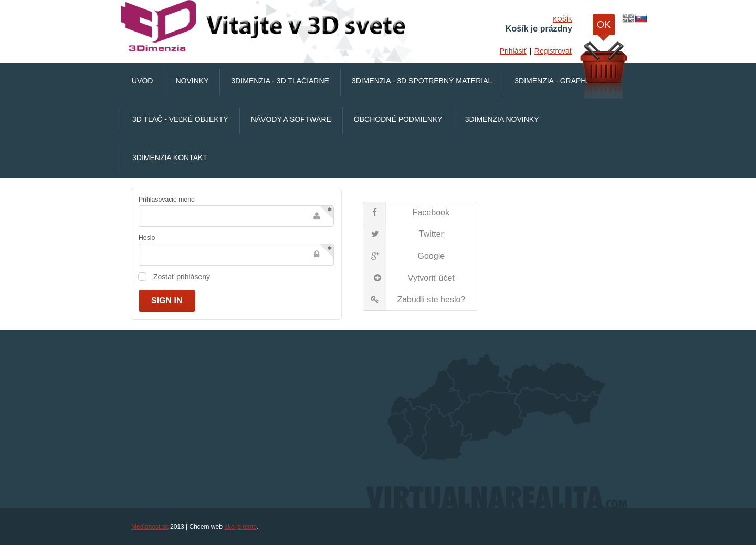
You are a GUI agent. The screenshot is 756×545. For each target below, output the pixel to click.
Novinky (192, 81)
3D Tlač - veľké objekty (180, 119)
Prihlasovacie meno (167, 200)
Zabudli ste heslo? (414, 300)
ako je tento (240, 527)
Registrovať (553, 51)
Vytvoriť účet (409, 278)
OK (604, 27)
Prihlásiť (513, 51)
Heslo (147, 238)
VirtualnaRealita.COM (265, 26)
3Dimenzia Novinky (502, 119)
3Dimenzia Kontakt (170, 158)
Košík (563, 19)
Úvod (142, 81)
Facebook (406, 213)
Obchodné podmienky (398, 119)
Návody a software (291, 119)
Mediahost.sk (150, 527)
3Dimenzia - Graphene (558, 81)
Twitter (403, 235)
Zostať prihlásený (182, 277)
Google (404, 256)
